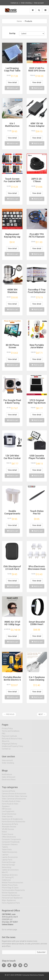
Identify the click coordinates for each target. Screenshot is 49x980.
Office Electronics (9, 838)
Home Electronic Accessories (14, 823)
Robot (4, 833)
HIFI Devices (7, 810)
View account (39, 3)
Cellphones (6, 882)
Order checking (26, 3)
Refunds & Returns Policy (12, 740)
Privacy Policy (7, 730)
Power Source (8, 836)
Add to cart (13, 88)
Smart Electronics (9, 815)
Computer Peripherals (11, 843)
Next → (42, 714)
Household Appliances (11, 897)
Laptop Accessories (10, 859)
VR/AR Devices (8, 831)
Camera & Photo (9, 793)
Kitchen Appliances (10, 894)
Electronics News (9, 781)
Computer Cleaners (10, 846)
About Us (6, 743)
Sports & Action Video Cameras (15, 798)
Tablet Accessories (10, 854)
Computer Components (11, 841)
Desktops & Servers (10, 876)
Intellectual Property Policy (13, 748)
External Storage (9, 864)
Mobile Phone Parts (10, 887)
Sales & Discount (9, 779)
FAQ (4, 735)
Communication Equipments (13, 892)
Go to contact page (9, 931)
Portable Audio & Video (11, 803)
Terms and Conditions (11, 733)
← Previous (9, 714)
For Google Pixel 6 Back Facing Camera (12, 403)
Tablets (5, 849)
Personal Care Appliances (12, 899)
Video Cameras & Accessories (14, 800)
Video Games (7, 818)
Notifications (7, 776)
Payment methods (9, 738)
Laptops (5, 856)
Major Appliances (9, 902)
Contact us (14, 3)
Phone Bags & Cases (10, 889)
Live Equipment (8, 813)
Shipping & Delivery (10, 745)
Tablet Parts (7, 851)
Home (19, 21)
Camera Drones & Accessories (14, 795)
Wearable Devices (9, 828)
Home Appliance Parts (11, 904)
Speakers (6, 808)
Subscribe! (41, 954)
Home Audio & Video (10, 805)
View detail (12, 82)
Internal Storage (8, 866)
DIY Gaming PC (8, 879)
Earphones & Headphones (12, 821)
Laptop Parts (7, 861)
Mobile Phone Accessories (12, 884)
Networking (6, 869)
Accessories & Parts (10, 826)
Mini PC (5, 874)
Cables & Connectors (10, 871)
